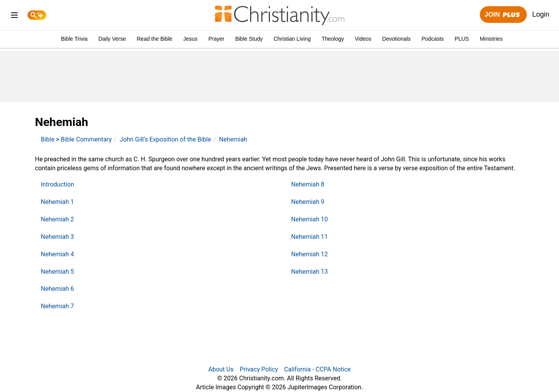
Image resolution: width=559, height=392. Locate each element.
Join (503, 15)
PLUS (462, 39)
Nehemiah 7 (57, 306)
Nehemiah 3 (57, 237)
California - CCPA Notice (318, 369)
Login (541, 14)
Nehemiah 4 (57, 254)
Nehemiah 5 (57, 272)
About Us (221, 369)
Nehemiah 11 (310, 237)
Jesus (190, 39)
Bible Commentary (86, 139)
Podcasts (433, 39)
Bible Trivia (74, 39)
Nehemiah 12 (310, 254)
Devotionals (397, 39)
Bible (48, 139)
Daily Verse (112, 39)
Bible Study (249, 39)
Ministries (491, 39)
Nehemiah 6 (57, 289)
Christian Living (292, 39)
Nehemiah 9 (308, 202)
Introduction (57, 184)
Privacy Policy (259, 369)
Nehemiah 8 (308, 184)
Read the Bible (155, 39)
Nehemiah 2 (57, 219)
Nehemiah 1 (57, 202)
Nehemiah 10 (310, 219)
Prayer (216, 39)
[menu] (14, 16)
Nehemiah (233, 139)
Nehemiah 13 (310, 272)
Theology (333, 39)
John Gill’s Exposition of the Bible (165, 139)
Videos (363, 39)
